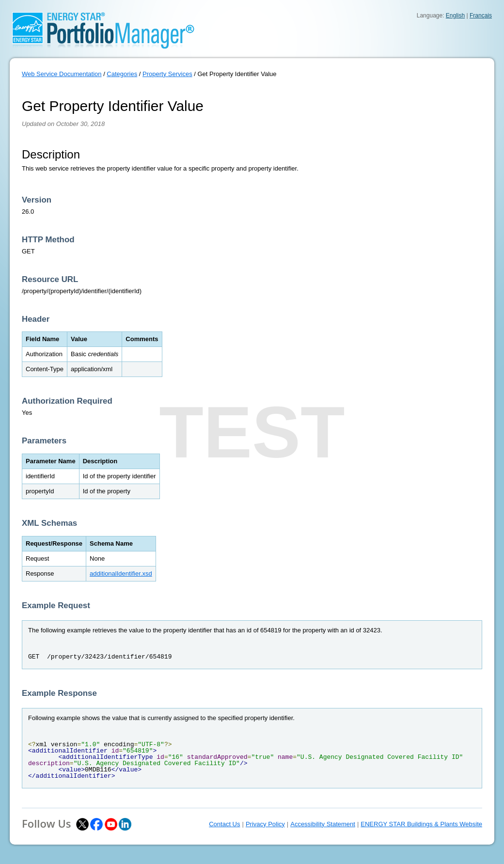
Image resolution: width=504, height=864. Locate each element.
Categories (122, 74)
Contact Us (224, 824)
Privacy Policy (265, 824)
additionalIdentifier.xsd (121, 573)
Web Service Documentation (62, 74)
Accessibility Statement (323, 824)
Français (481, 16)
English (455, 16)
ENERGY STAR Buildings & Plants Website (421, 824)
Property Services (167, 74)
